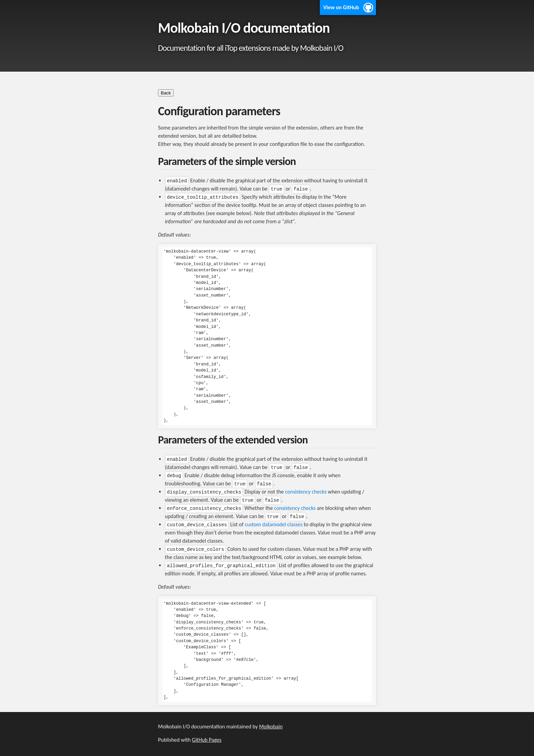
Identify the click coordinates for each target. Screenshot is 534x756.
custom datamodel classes (273, 524)
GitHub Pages (207, 740)
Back (166, 93)
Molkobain (271, 727)
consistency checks (306, 492)
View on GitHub (341, 7)
